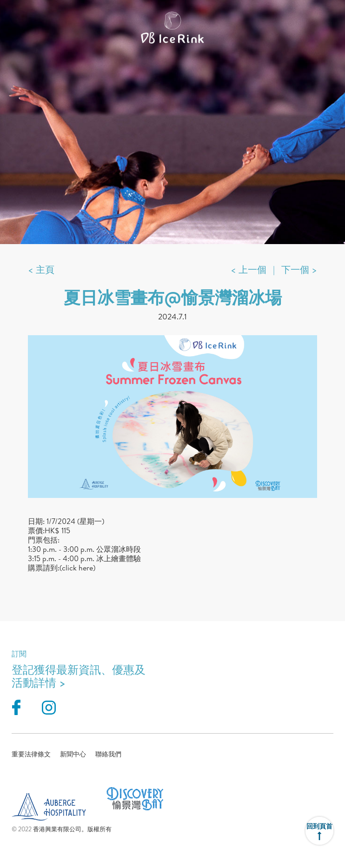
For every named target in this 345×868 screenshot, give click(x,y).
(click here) (77, 568)
